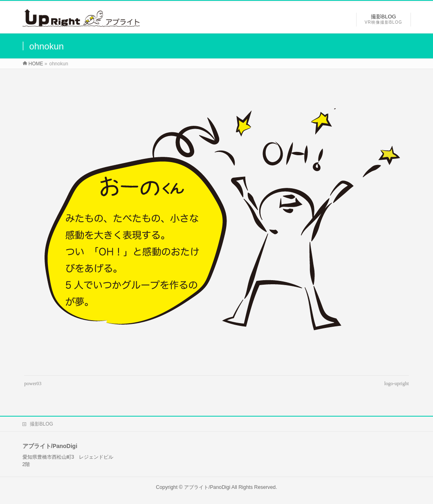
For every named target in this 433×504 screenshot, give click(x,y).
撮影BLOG (42, 424)
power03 (33, 384)
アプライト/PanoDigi (207, 487)
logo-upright (397, 384)
